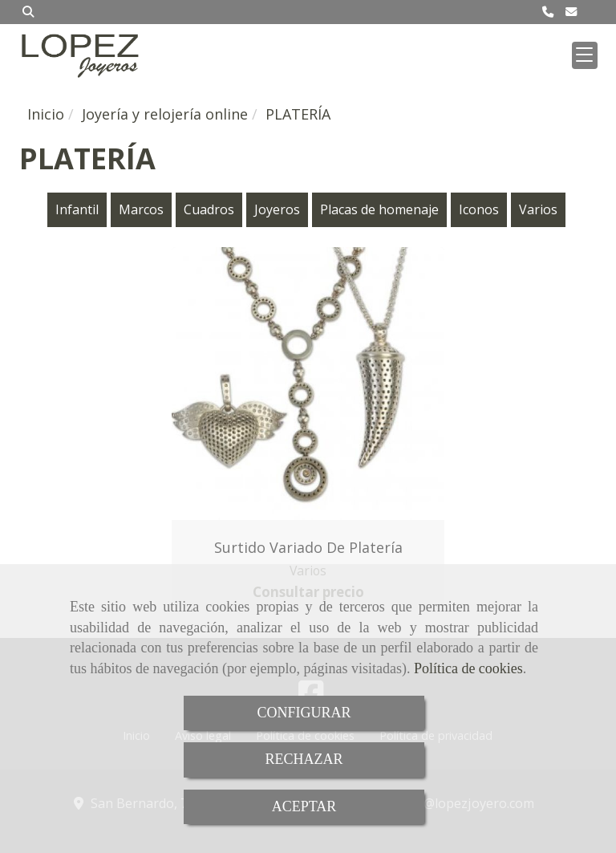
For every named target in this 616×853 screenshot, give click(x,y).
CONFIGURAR (304, 713)
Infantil (77, 209)
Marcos (141, 209)
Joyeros (277, 209)
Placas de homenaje (379, 209)
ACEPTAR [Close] (304, 806)
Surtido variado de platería (308, 547)
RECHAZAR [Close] (304, 759)
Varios (538, 209)
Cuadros (209, 209)
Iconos (479, 209)
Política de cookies (468, 668)
